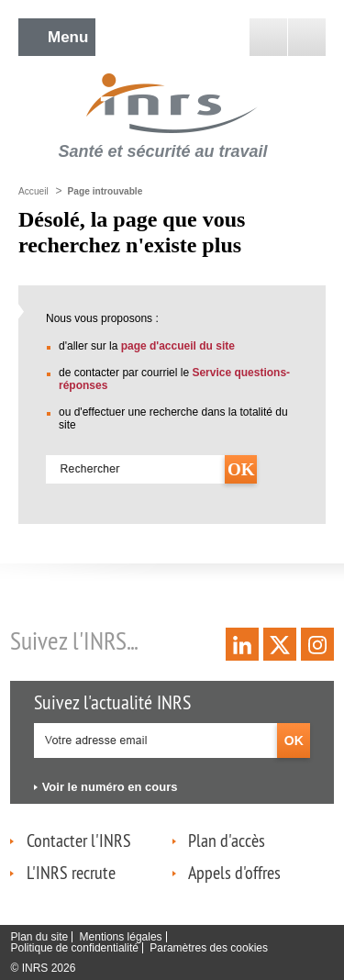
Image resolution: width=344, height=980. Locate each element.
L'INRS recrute (71, 872)
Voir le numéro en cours (110, 787)
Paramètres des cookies (209, 948)
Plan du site (39, 937)
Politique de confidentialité (74, 948)
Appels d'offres (234, 872)
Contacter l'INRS (79, 840)
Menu (68, 37)
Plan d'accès (227, 840)
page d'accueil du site (178, 346)
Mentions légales (121, 937)
